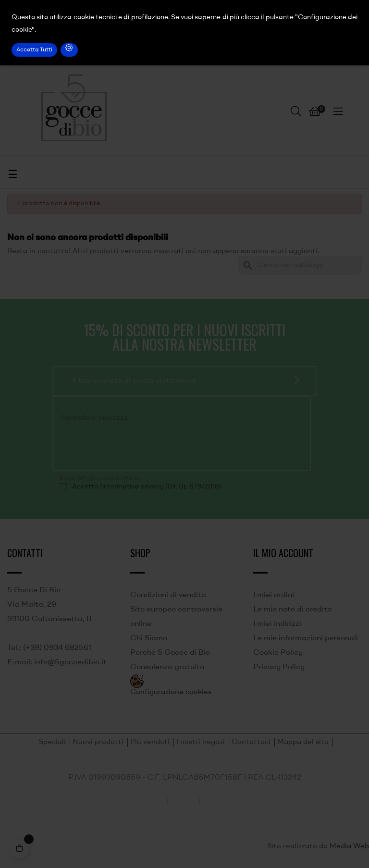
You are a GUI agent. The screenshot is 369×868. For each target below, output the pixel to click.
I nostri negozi (201, 742)
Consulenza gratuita (167, 667)
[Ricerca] (300, 265)
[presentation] (125, 445)
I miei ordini (274, 595)
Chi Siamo (149, 638)
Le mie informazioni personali (306, 638)
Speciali (52, 742)
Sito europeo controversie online (176, 617)
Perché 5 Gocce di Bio (170, 653)
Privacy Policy (279, 667)
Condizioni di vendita (168, 595)
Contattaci (251, 742)
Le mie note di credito (292, 610)
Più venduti (150, 742)
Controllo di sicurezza (94, 418)
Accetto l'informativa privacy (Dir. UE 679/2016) (147, 487)
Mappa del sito (303, 742)
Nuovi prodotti (98, 742)
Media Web (349, 847)
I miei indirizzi (277, 624)
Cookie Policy (278, 653)
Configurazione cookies (171, 692)
